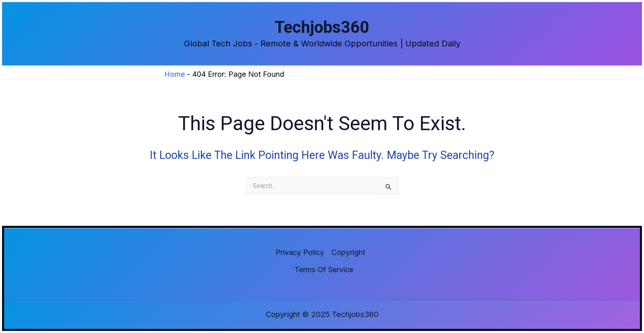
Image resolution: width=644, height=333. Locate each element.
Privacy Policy (300, 252)
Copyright (348, 252)
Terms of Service (324, 270)
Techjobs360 (322, 27)
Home (175, 74)
